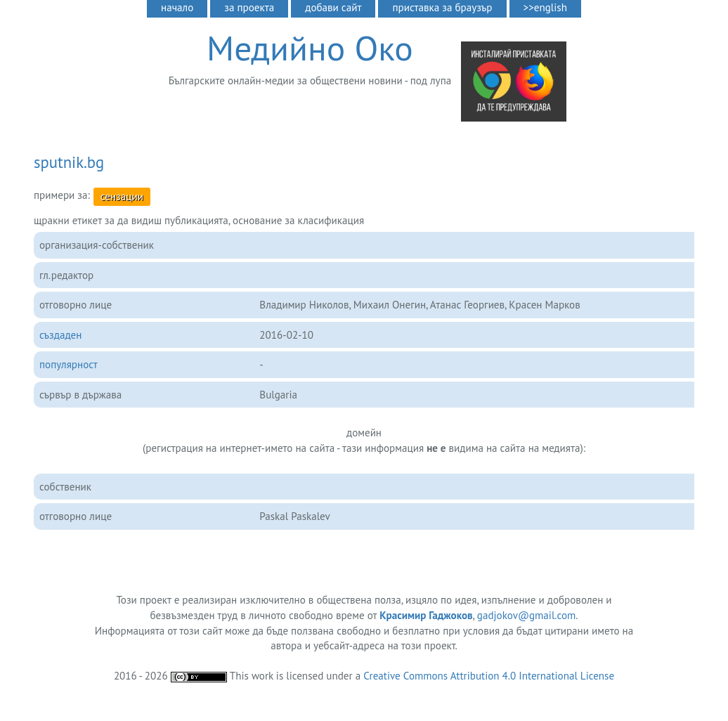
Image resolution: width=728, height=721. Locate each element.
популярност (69, 364)
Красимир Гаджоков (426, 615)
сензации (122, 196)
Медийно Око (310, 48)
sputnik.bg (69, 162)
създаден (60, 335)
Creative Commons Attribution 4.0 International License (489, 676)
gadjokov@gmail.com (526, 615)
